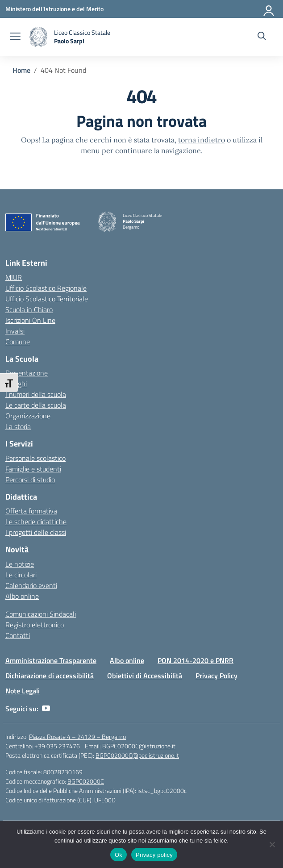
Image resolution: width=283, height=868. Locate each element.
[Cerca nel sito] (262, 37)
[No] (272, 844)
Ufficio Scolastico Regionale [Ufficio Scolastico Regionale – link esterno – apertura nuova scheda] (46, 288)
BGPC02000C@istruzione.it (139, 746)
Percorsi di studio (30, 480)
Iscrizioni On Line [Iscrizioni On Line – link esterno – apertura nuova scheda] (30, 320)
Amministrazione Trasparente (51, 660)
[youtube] (46, 709)
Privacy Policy (216, 676)
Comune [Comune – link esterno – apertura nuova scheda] (18, 342)
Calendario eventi (31, 585)
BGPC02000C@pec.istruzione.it (137, 755)
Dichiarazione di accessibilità (50, 676)
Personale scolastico (35, 458)
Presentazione (27, 373)
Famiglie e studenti (33, 469)
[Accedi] (269, 9)
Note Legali (23, 691)
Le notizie (20, 564)
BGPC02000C (86, 781)
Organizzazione (28, 416)
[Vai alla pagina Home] (21, 70)
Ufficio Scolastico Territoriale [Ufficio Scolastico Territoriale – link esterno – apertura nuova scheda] (47, 299)
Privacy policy (154, 855)
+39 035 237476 (57, 746)
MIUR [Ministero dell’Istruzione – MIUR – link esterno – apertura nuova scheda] (14, 277)
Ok (119, 855)
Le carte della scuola (36, 405)
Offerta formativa (31, 511)
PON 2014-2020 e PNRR (196, 660)
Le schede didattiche (36, 522)
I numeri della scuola (36, 394)
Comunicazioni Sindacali (41, 614)
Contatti (18, 635)
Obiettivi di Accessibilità (145, 676)
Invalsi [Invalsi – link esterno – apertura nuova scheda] (15, 331)
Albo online (22, 596)
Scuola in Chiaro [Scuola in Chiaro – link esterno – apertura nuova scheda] (29, 309)
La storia (18, 426)
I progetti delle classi (36, 532)
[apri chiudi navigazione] (15, 37)
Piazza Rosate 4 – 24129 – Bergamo (77, 737)
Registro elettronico (35, 625)
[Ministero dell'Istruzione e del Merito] (54, 9)
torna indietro (202, 140)
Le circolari (21, 575)
